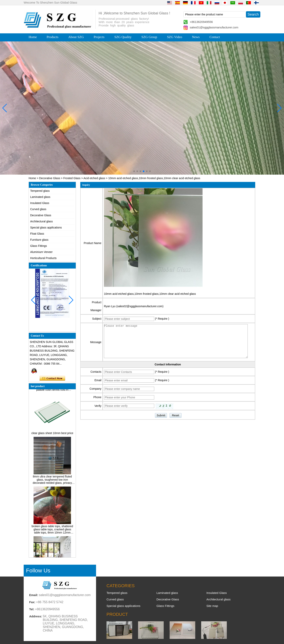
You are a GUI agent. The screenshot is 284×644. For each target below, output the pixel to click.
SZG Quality (123, 37)
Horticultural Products (43, 258)
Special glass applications (46, 227)
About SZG (76, 37)
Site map (212, 606)
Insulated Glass (40, 203)
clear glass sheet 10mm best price (52, 435)
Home (33, 37)
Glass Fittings (39, 246)
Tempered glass (40, 191)
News (196, 37)
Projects (99, 37)
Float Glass (37, 234)
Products (53, 37)
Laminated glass (40, 197)
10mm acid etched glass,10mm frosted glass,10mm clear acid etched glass (150, 294)
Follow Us (38, 571)
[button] (134, 171)
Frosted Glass (72, 178)
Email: (34, 595)
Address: (36, 616)
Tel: (32, 609)
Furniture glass (39, 240)
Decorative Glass (50, 178)
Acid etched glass (94, 178)
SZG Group (149, 37)
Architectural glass (41, 221)
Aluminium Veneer (41, 252)
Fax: (32, 602)
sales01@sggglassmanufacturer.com (214, 27)
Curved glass (38, 209)
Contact (215, 37)
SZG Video (175, 37)
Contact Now (52, 378)
